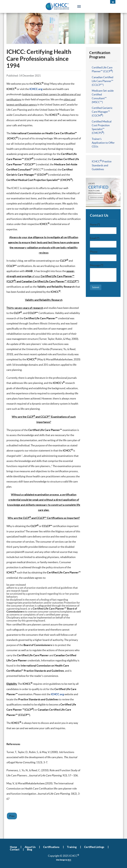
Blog (30, 850)
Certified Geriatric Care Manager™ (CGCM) (102, 112)
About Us (30, 847)
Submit (96, 287)
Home (13, 847)
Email (95, 238)
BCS (69, 860)
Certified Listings (94, 847)
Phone (94, 252)
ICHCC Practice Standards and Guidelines (102, 165)
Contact (15, 850)
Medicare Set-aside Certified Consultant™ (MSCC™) (103, 96)
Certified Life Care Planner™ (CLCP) (102, 69)
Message (97, 265)
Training (72, 847)
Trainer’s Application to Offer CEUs (103, 143)
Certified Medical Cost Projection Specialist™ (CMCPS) (102, 127)
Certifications (51, 847)
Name (95, 224)
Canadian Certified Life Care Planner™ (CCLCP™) (103, 81)
